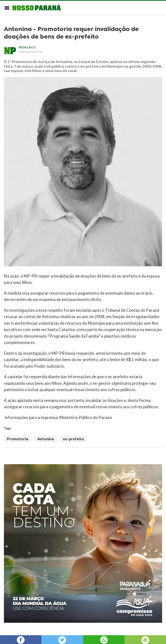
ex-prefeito (73, 439)
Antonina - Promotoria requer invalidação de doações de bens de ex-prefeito (71, 33)
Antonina (46, 439)
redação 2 (27, 47)
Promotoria (18, 439)
